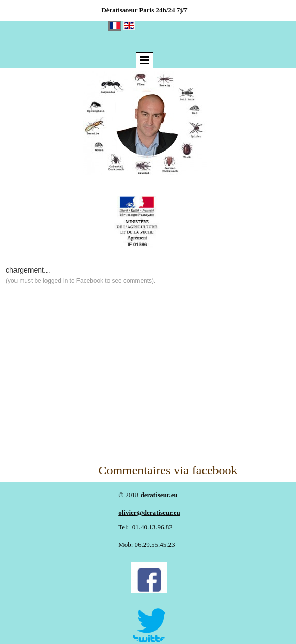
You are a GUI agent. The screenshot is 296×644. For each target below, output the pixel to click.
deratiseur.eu (159, 495)
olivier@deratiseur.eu (149, 512)
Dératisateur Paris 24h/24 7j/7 (144, 10)
